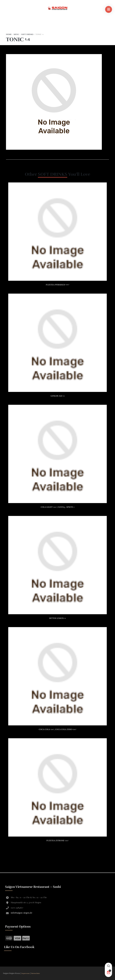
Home (9, 34)
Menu (16, 34)
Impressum (26, 973)
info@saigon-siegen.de (21, 913)
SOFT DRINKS (27, 34)
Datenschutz (35, 973)
